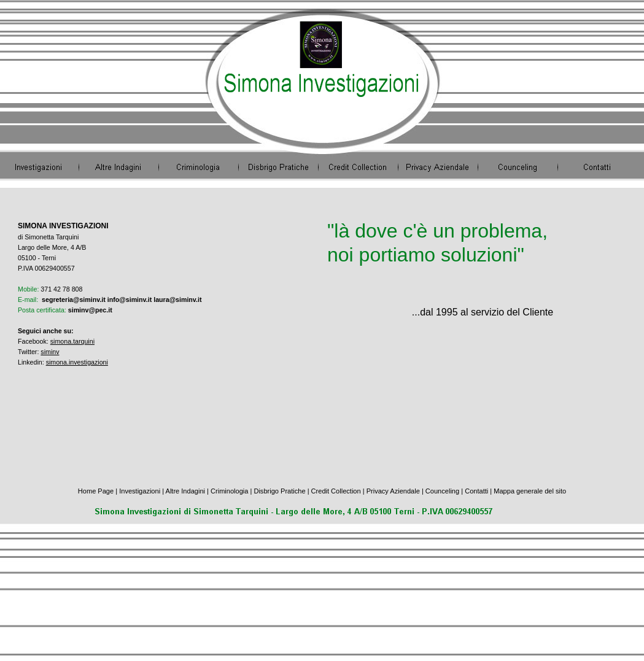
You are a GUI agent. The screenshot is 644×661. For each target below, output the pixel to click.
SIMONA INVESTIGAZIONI (63, 226)
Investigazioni (140, 491)
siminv (50, 352)
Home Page (96, 491)
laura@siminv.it (177, 300)
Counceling (443, 491)
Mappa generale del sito (530, 491)
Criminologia (229, 491)
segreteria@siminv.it (74, 300)
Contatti (476, 491)
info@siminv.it (130, 300)
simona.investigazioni (77, 362)
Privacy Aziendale (393, 491)
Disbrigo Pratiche (279, 491)
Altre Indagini (185, 491)
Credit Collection (336, 491)
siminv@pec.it (90, 310)
